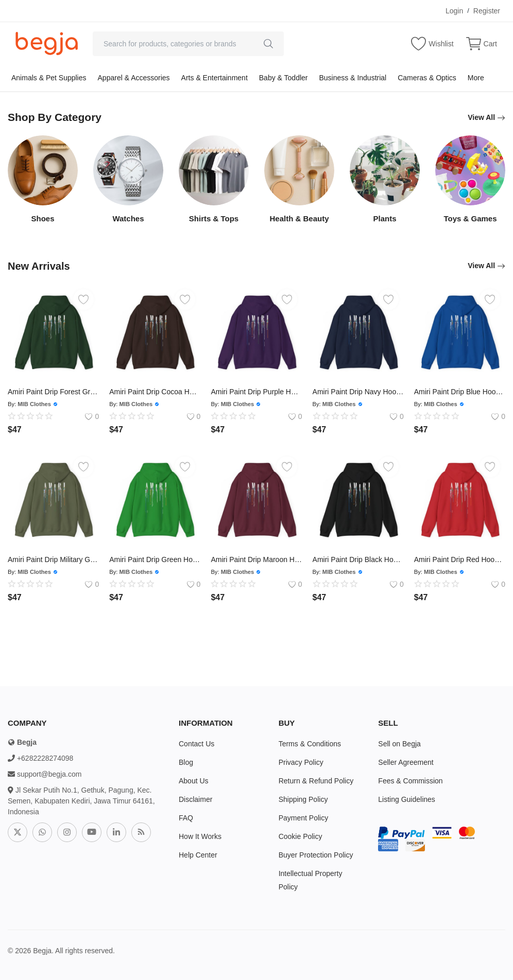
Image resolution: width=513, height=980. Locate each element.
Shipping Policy (303, 799)
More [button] (476, 78)
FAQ (186, 818)
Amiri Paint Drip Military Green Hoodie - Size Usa (53, 559)
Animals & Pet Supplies (49, 78)
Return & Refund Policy (316, 781)
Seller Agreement (406, 762)
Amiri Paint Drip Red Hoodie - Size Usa (460, 559)
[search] (268, 44)
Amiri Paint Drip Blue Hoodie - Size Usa (460, 392)
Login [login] (454, 11)
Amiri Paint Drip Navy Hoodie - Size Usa (358, 392)
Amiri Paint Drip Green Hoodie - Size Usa (155, 559)
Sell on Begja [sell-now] (399, 744)
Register (487, 11)
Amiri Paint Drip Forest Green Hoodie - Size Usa (53, 392)
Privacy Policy (301, 762)
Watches (128, 218)
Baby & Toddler (284, 78)
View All (486, 118)
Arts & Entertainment (215, 78)
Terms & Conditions (310, 744)
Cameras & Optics (427, 78)
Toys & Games (470, 218)
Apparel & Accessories (134, 78)
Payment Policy (303, 818)
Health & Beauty (299, 218)
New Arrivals (40, 266)
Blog (186, 762)
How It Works (200, 836)
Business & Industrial (353, 78)
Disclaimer (195, 799)
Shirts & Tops (214, 218)
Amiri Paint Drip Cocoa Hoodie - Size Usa (155, 392)
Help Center (198, 855)
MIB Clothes (34, 404)
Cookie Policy (301, 836)
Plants (384, 218)
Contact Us (196, 744)
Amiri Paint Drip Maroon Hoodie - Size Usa (256, 559)
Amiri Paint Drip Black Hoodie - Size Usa (358, 559)
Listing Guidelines (407, 799)
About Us (194, 781)
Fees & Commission (410, 781)
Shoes (42, 218)
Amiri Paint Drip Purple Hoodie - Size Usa (256, 392)
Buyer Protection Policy (316, 855)
